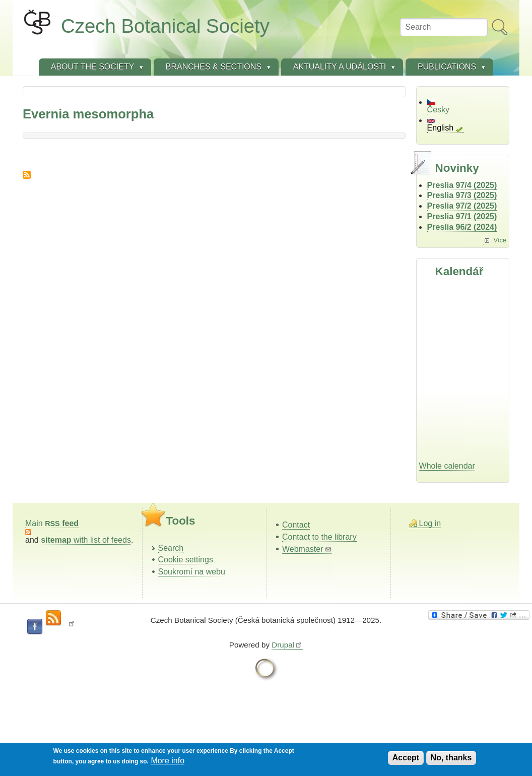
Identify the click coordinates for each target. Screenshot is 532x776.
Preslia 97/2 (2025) (462, 206)
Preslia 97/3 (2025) (462, 195)
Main (52, 523)
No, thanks (451, 758)
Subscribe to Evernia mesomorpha (27, 175)
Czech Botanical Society (165, 26)
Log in (430, 523)
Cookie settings (186, 560)
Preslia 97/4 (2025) (462, 185)
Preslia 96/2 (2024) (462, 227)
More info (168, 761)
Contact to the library (319, 537)
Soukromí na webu (192, 572)
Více (500, 240)
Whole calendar (447, 466)
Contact (296, 525)
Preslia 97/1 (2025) (462, 216)
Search (171, 548)
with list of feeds (86, 540)
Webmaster (307, 549)
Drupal (287, 645)
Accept (406, 758)
